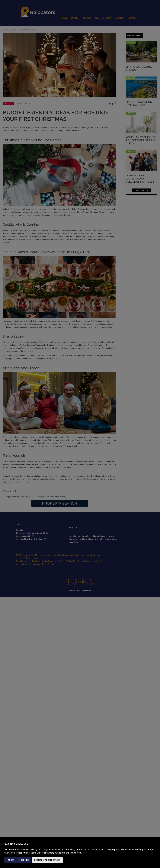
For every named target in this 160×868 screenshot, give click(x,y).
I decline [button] (24, 860)
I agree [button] (10, 860)
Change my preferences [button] (47, 860)
